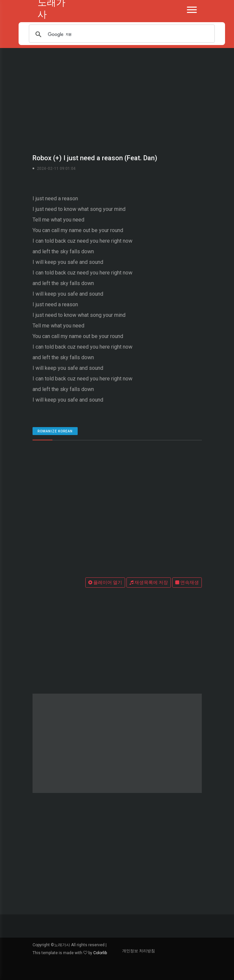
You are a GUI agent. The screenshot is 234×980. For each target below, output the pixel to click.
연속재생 (187, 582)
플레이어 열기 (105, 582)
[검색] (121, 34)
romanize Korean (55, 431)
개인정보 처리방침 (139, 951)
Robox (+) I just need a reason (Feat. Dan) (95, 158)
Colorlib (100, 953)
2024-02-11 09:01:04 (56, 169)
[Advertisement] (117, 99)
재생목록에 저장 (149, 582)
